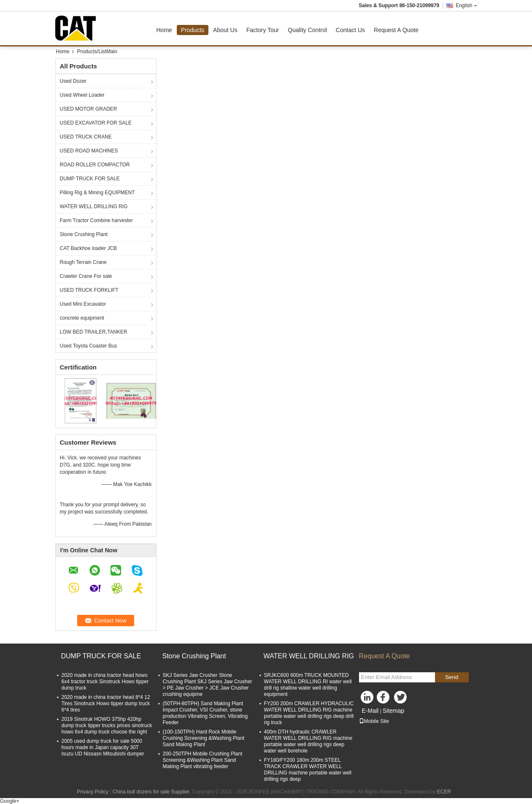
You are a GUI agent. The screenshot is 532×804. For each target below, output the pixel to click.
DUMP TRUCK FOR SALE (90, 179)
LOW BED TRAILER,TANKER (94, 332)
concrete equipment (82, 318)
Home (164, 30)
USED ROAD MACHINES (89, 151)
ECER (444, 792)
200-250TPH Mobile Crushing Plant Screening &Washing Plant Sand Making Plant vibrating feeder (203, 760)
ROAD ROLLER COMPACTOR (95, 165)
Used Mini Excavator (83, 304)
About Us (225, 30)
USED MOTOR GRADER (89, 109)
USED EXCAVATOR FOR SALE (96, 123)
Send (452, 677)
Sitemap (393, 711)
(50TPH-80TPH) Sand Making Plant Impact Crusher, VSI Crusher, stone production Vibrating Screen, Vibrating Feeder (205, 713)
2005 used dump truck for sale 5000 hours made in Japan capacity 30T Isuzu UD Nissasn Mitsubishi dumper (103, 747)
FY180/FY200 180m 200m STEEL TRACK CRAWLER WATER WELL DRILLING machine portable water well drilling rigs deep (308, 770)
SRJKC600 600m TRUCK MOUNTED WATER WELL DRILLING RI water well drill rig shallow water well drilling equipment (308, 685)
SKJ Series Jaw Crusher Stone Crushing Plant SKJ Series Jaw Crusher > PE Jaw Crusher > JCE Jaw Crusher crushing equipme (208, 685)
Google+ (10, 801)
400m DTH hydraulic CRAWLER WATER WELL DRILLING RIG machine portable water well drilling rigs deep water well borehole (308, 741)
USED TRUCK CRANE (86, 137)
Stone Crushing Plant (84, 234)
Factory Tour (263, 30)
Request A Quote (396, 30)
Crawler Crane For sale (86, 276)
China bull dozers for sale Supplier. (153, 792)
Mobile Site (374, 721)
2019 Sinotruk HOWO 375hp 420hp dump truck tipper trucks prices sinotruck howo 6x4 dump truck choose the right (107, 725)
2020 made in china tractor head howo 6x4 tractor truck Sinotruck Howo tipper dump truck (105, 682)
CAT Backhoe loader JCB (89, 248)
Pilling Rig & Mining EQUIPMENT (97, 193)
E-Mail (370, 711)
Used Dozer (73, 81)
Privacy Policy (93, 792)
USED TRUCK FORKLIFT (89, 290)
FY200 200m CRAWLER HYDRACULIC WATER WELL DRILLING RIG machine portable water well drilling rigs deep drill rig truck (309, 713)
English (466, 5)
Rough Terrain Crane (83, 262)
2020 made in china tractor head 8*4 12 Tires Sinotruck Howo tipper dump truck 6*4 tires (106, 703)
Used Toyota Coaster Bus (89, 346)
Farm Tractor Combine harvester (96, 220)
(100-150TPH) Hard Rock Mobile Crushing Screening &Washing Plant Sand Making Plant (204, 738)
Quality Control (307, 30)
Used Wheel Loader (82, 95)
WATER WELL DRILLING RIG (94, 206)
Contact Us (350, 30)
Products (193, 30)
